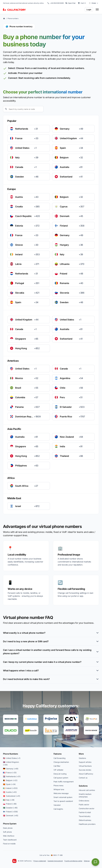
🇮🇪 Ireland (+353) (10, 788)
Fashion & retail (85, 812)
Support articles (85, 762)
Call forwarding (60, 758)
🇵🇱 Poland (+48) (10, 804)
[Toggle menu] (97, 9)
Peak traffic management (64, 782)
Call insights (58, 809)
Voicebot (57, 805)
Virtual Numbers (85, 766)
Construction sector (87, 808)
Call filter (57, 766)
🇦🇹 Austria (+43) (10, 792)
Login (89, 10)
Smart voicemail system (63, 797)
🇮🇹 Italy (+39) (9, 800)
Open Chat (70, 3)
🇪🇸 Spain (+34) (9, 784)
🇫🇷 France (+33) (10, 773)
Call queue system (61, 778)
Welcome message (61, 793)
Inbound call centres (87, 790)
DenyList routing (60, 774)
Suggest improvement (55, 861)
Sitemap (87, 861)
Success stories (85, 770)
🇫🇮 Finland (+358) (10, 812)
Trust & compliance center (73, 861)
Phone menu (58, 785)
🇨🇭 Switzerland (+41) (11, 796)
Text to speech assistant (63, 801)
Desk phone (8, 828)
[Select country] (93, 3)
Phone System (10, 824)
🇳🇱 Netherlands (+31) (12, 776)
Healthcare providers (87, 824)
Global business (85, 820)
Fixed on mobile (9, 844)
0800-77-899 (57, 855)
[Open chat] (95, 862)
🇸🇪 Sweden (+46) (10, 808)
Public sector (84, 805)
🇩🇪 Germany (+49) (11, 769)
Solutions (82, 758)
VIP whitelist (58, 770)
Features (58, 754)
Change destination (61, 762)
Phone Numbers (11, 754)
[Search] (23, 109)
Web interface (9, 836)
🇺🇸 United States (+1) (12, 758)
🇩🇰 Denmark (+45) (11, 815)
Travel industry (85, 816)
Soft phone (7, 832)
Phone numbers (13, 18)
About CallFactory (86, 774)
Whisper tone (59, 789)
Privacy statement (40, 861)
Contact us (83, 778)
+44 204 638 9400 (56, 3)
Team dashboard (10, 840)
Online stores (84, 801)
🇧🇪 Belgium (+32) (10, 780)
